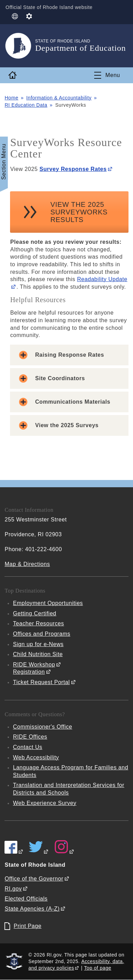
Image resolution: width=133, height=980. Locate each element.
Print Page (27, 926)
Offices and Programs (42, 634)
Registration (29, 672)
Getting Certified (34, 613)
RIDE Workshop (34, 665)
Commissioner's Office (42, 727)
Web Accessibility (36, 757)
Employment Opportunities (48, 603)
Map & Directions (27, 564)
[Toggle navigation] (107, 75)
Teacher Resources (38, 623)
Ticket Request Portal (41, 682)
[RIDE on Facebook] (14, 852)
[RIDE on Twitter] (39, 852)
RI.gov (13, 889)
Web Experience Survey (45, 803)
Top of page (98, 968)
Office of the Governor (34, 879)
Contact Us (28, 747)
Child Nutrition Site (38, 654)
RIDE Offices (30, 737)
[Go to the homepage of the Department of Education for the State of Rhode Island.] (20, 46)
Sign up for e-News (38, 644)
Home (11, 98)
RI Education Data (26, 105)
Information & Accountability (59, 98)
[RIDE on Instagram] (64, 852)
